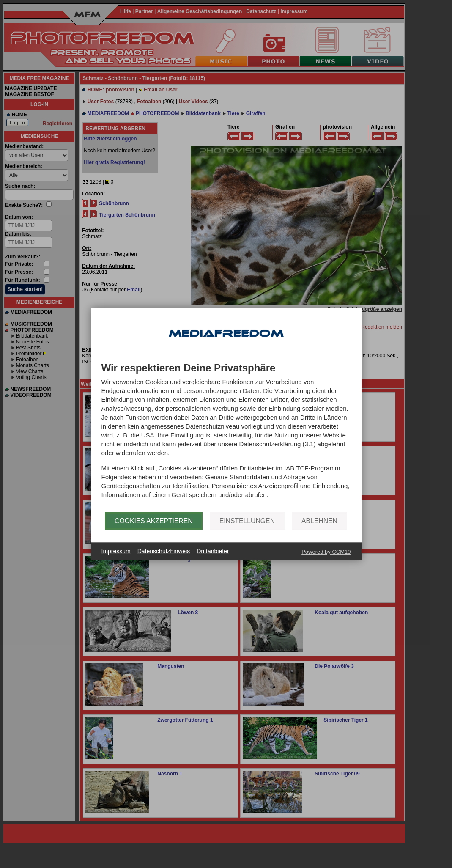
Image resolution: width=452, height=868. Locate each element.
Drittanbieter (213, 551)
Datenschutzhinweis (164, 551)
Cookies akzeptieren (154, 521)
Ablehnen (319, 521)
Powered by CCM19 (326, 552)
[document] (226, 437)
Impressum (116, 551)
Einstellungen (247, 521)
